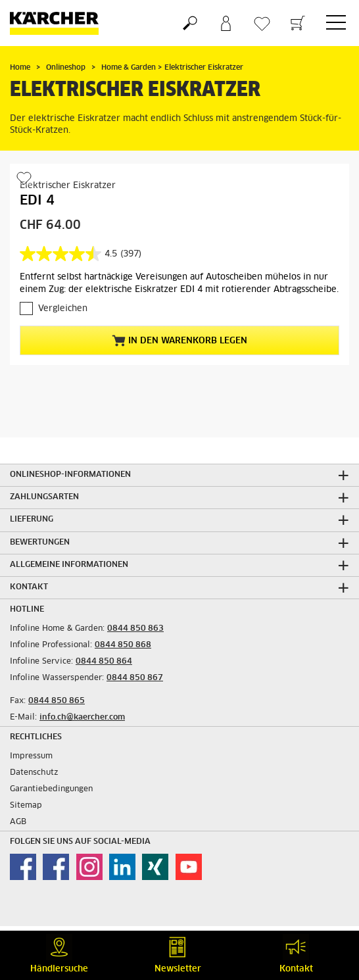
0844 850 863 (135, 629)
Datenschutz (34, 773)
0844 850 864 (104, 662)
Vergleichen (63, 309)
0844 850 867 (135, 678)
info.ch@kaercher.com (82, 718)
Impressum (31, 756)
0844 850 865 (57, 701)
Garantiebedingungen (51, 789)
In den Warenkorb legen (179, 341)
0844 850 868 (123, 645)
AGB (18, 822)
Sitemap (26, 806)
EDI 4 (37, 201)
